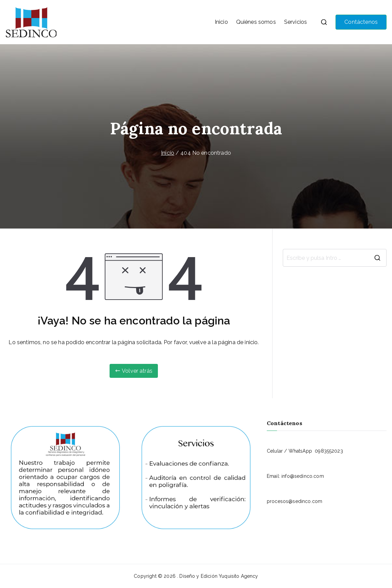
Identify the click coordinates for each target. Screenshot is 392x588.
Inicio (221, 22)
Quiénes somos (256, 22)
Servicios (296, 22)
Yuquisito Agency (239, 576)
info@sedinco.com (303, 476)
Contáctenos (361, 22)
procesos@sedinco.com (295, 501)
